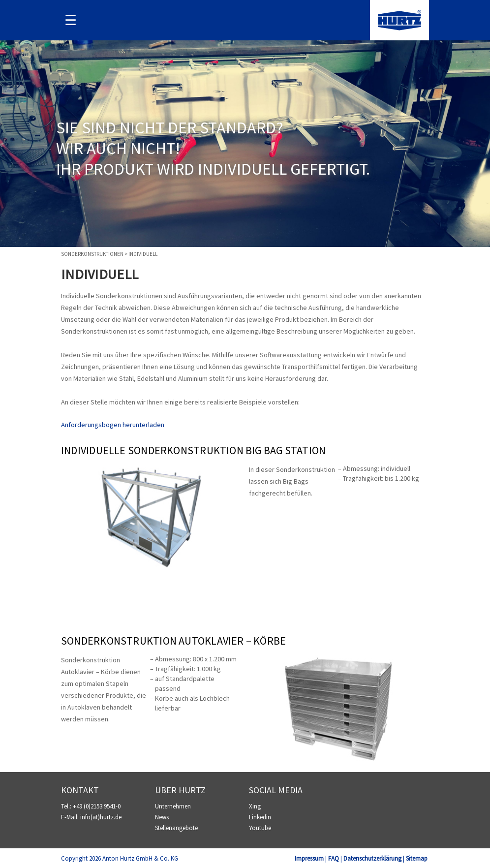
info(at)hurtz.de (101, 817)
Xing (255, 806)
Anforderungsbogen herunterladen (113, 425)
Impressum (309, 858)
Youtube (260, 828)
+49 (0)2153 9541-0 (97, 806)
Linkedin (260, 817)
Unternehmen (173, 806)
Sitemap (417, 858)
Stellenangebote (176, 828)
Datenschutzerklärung (372, 858)
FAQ (334, 858)
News (162, 817)
